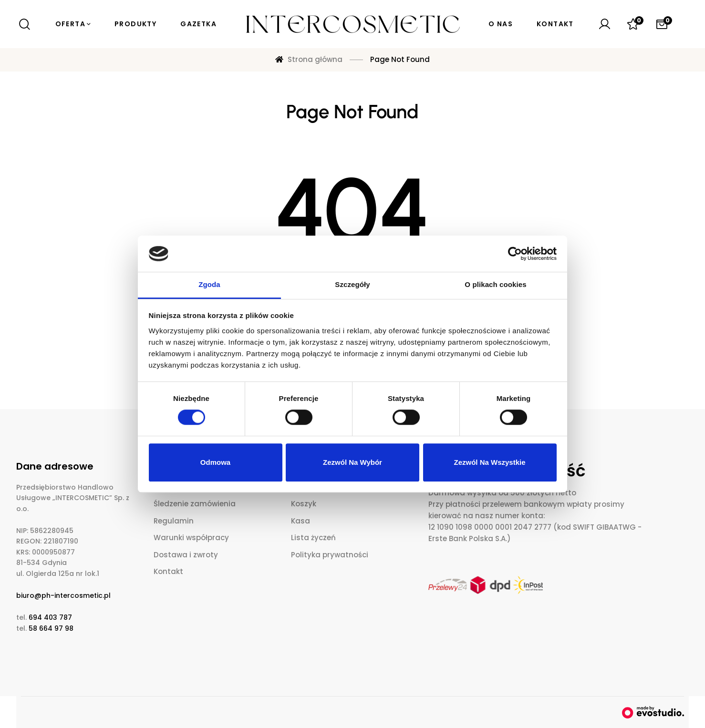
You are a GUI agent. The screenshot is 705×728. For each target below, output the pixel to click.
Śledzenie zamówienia (195, 504)
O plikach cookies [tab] (495, 285)
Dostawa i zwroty (186, 555)
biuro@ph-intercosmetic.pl (63, 595)
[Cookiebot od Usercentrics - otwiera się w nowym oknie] (515, 254)
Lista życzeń (313, 538)
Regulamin (174, 521)
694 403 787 (50, 617)
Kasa (301, 521)
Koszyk (304, 504)
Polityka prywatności (330, 555)
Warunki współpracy (191, 538)
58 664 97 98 (51, 628)
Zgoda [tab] (209, 285)
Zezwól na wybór (352, 462)
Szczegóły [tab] (352, 285)
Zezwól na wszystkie (489, 462)
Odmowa (215, 462)
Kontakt (168, 571)
